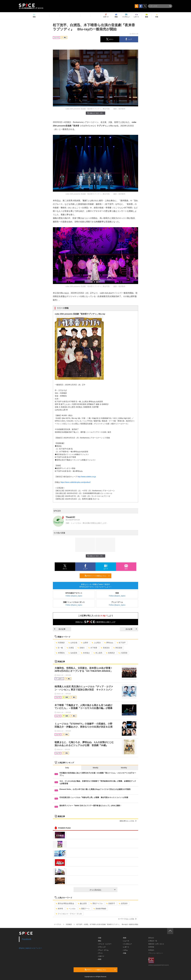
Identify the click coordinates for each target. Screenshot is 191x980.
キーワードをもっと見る (127, 919)
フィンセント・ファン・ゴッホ (69, 914)
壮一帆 (59, 648)
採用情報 (151, 947)
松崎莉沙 (110, 653)
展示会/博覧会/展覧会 (65, 903)
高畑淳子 (111, 903)
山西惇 (84, 643)
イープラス (57, 924)
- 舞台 (99, 941)
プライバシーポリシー (156, 953)
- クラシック (102, 947)
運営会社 (151, 938)
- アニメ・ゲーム (103, 950)
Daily (67, 768)
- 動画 (124, 938)
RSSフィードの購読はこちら (97, 576)
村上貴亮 (98, 653)
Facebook (27, 939)
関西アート (84, 909)
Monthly (124, 768)
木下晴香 (93, 648)
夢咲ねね (109, 643)
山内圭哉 (73, 643)
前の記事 (60, 629)
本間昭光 (60, 653)
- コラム (125, 950)
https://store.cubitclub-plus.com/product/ (75, 482)
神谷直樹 (118, 648)
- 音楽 (99, 938)
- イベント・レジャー (104, 944)
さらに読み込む (103, 890)
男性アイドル (97, 903)
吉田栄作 (123, 903)
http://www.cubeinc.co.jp (87, 477)
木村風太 (85, 653)
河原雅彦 (60, 643)
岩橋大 (81, 648)
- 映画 (99, 959)
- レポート (126, 947)
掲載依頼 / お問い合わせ (156, 944)
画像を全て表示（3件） (95, 113)
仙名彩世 (73, 653)
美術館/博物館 (100, 909)
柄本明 (59, 909)
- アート (100, 953)
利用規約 (151, 950)
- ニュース (126, 941)
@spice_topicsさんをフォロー (30, 948)
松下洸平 (121, 643)
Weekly (95, 768)
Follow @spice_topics (74, 596)
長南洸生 (105, 648)
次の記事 (131, 629)
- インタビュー (127, 944)
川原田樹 (123, 653)
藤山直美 (82, 903)
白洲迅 (70, 648)
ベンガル (71, 909)
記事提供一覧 (153, 941)
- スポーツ (101, 956)
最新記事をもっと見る (128, 821)
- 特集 (124, 953)
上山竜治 (96, 643)
